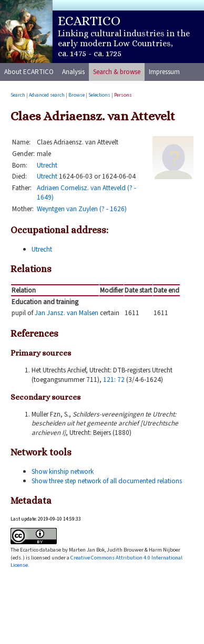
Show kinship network (63, 471)
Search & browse (117, 72)
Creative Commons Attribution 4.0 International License (96, 561)
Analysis (73, 72)
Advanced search (47, 95)
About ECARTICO (29, 72)
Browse (76, 95)
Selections (99, 95)
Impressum (164, 72)
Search (18, 95)
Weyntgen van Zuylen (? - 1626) (82, 209)
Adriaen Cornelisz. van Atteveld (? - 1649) (86, 193)
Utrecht (47, 165)
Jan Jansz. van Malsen (67, 313)
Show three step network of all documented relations (107, 481)
